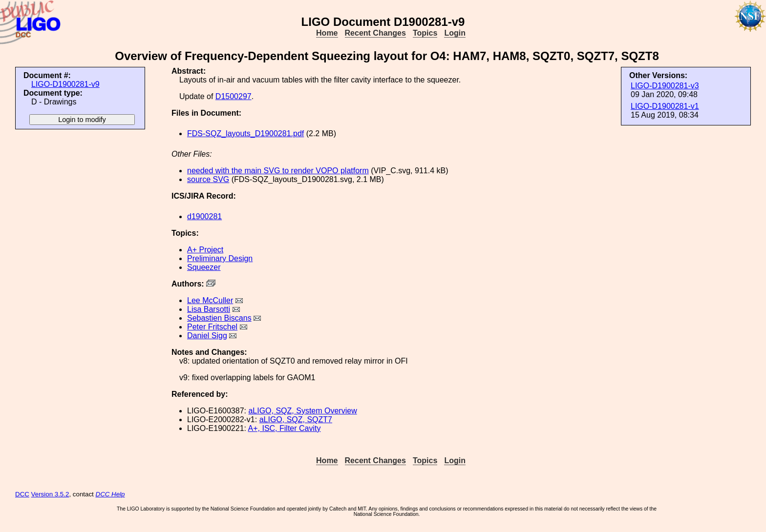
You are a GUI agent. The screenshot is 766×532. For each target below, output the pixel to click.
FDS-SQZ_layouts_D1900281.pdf (245, 133)
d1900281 (204, 216)
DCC (22, 494)
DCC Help (110, 494)
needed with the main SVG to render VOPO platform (278, 171)
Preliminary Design (220, 258)
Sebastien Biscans (219, 318)
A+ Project (205, 250)
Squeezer (204, 267)
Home (327, 33)
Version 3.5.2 (50, 494)
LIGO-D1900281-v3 (665, 86)
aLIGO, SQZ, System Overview (302, 411)
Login (455, 33)
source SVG (208, 179)
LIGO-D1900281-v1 (665, 106)
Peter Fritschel (212, 327)
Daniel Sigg (207, 336)
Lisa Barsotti (209, 309)
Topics (425, 33)
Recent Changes (375, 33)
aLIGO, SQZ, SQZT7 (296, 419)
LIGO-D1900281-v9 (65, 84)
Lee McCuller (210, 300)
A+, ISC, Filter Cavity (285, 428)
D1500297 (234, 96)
